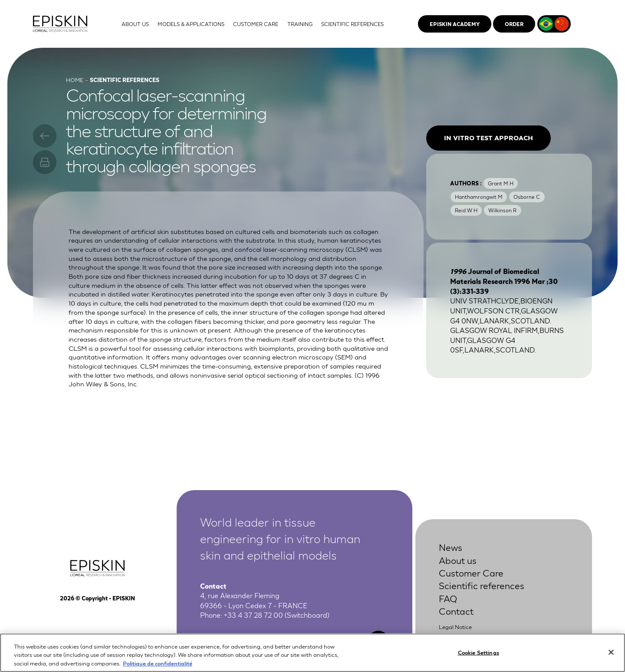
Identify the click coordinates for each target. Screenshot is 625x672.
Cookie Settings (479, 655)
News (451, 547)
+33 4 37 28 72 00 (253, 614)
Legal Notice (455, 627)
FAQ (448, 598)
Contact (456, 611)
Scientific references (482, 585)
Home (75, 80)
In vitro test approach (488, 138)
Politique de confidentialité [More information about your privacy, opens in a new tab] (158, 666)
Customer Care (471, 572)
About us (458, 560)
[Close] (611, 655)
